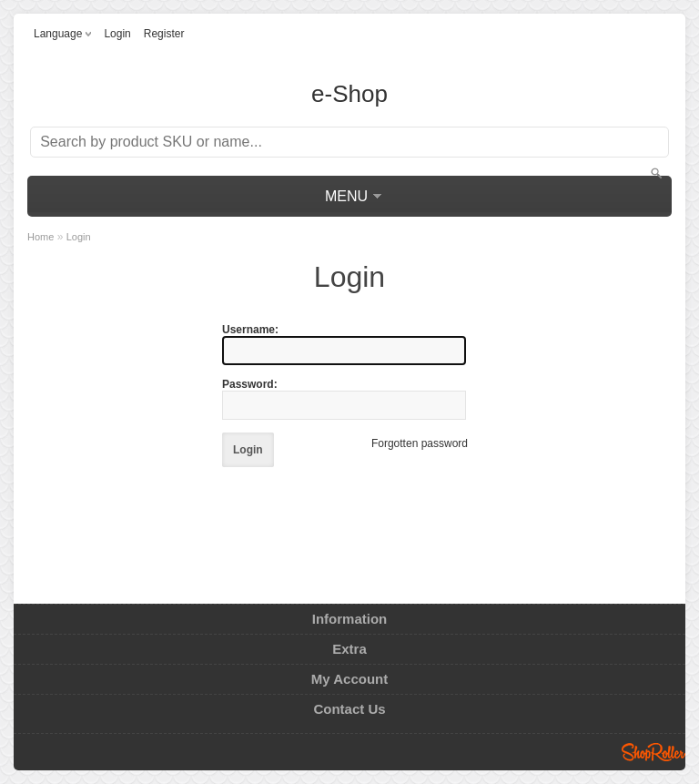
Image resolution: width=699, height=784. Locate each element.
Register (164, 34)
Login (117, 34)
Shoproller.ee (653, 752)
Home (41, 237)
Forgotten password (420, 443)
